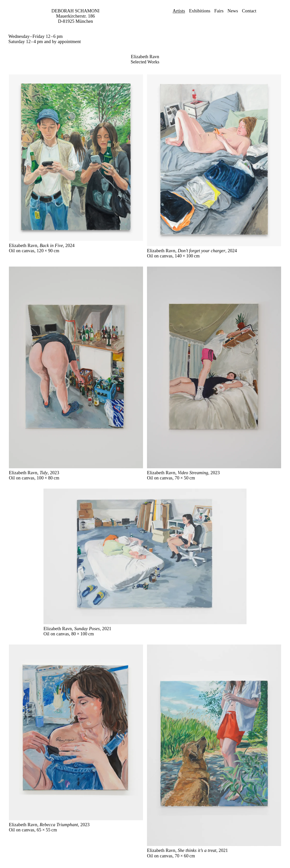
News (233, 11)
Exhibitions (200, 11)
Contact (249, 11)
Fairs (219, 11)
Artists (179, 11)
